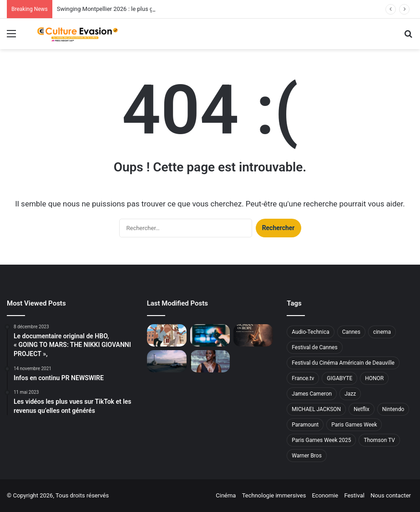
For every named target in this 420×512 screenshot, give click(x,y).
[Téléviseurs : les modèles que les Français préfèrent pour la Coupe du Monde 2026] (210, 335)
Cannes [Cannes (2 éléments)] (351, 332)
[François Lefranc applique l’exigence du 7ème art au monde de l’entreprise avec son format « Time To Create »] (167, 361)
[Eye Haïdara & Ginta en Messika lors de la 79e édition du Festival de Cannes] (210, 361)
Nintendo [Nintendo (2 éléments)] (393, 409)
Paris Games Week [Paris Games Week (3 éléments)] (354, 425)
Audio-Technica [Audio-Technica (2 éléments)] (310, 332)
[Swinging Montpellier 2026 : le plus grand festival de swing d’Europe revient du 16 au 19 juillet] (167, 335)
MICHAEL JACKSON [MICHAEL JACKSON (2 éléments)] (316, 409)
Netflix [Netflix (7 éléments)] (362, 409)
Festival (354, 495)
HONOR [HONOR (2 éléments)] (374, 378)
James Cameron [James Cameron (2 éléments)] (312, 394)
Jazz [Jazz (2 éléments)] (350, 394)
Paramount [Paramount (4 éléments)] (305, 425)
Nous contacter (391, 495)
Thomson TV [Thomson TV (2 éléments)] (379, 440)
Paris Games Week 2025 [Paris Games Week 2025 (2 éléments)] (321, 440)
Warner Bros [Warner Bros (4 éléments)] (307, 456)
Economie (325, 495)
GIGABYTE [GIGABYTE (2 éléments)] (339, 378)
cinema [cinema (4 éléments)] (382, 332)
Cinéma (226, 495)
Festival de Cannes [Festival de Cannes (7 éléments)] (314, 347)
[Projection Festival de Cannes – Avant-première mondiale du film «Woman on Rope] (253, 335)
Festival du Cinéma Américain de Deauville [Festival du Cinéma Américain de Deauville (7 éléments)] (343, 363)
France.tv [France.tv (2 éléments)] (303, 378)
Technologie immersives (274, 495)
